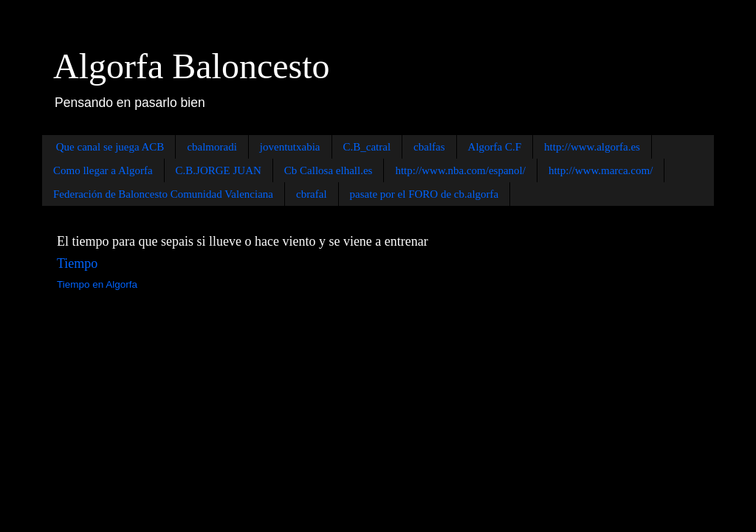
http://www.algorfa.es (592, 147)
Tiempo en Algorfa (97, 284)
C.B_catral (367, 147)
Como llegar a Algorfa (103, 170)
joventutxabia (290, 147)
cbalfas (429, 147)
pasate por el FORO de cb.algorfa (425, 194)
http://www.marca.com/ (601, 170)
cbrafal (312, 194)
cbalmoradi (212, 147)
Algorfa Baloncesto (192, 66)
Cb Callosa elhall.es (329, 170)
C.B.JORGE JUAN (219, 170)
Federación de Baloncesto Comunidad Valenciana (163, 194)
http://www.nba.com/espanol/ (460, 170)
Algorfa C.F (495, 147)
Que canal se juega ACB (110, 147)
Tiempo (77, 263)
